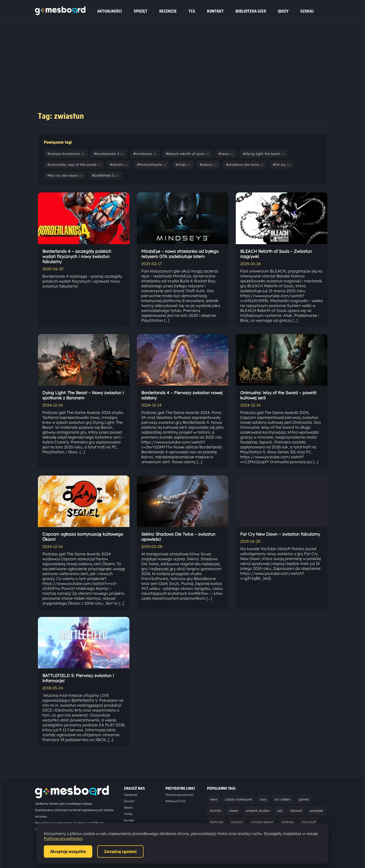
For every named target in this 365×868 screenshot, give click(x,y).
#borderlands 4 (109, 154)
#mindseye (145, 154)
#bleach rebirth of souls (187, 154)
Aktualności (110, 11)
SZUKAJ (307, 11)
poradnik (317, 811)
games (304, 799)
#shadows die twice (245, 165)
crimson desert (262, 822)
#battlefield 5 (105, 175)
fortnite (215, 811)
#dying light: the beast (264, 154)
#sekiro (208, 165)
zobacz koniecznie (239, 799)
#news (226, 154)
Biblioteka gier (251, 11)
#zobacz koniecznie (66, 154)
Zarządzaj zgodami (120, 851)
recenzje (168, 11)
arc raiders (283, 799)
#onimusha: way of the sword (74, 165)
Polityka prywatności (179, 795)
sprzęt (141, 11)
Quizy (283, 11)
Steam (128, 808)
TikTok (128, 814)
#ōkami (119, 165)
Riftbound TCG (175, 801)
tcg (192, 11)
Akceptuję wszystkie (68, 851)
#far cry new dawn (65, 175)
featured (216, 822)
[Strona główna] (60, 14)
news (214, 799)
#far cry (281, 165)
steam (234, 811)
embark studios (258, 811)
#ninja (183, 165)
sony (263, 799)
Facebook (130, 795)
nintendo (287, 822)
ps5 (280, 811)
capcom (237, 822)
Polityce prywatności (63, 838)
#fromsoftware (151, 165)
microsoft (309, 822)
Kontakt (215, 11)
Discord (129, 801)
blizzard (296, 811)
